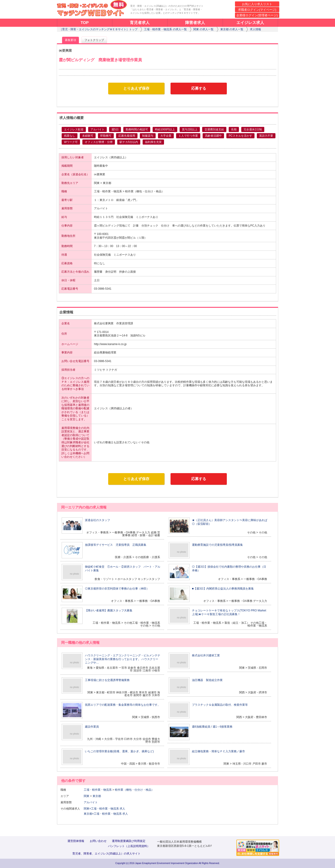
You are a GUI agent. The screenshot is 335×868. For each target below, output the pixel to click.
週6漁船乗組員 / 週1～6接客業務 (212, 727)
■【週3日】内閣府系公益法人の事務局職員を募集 (223, 589)
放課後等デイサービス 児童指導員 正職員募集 (116, 545)
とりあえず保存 (136, 88)
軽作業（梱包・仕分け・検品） (134, 790)
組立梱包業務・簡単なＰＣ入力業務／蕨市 (218, 751)
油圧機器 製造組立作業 (207, 680)
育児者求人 (140, 23)
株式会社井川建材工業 (206, 655)
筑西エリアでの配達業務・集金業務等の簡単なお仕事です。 (123, 705)
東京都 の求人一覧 (232, 29)
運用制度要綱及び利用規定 (129, 841)
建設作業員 (92, 727)
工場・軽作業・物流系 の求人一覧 (165, 29)
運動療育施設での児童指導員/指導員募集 (217, 545)
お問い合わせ (98, 841)
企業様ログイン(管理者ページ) (257, 15)
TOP (85, 23)
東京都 (97, 796)
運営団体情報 (76, 841)
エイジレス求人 (250, 23)
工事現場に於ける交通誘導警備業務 (107, 680)
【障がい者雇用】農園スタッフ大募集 (109, 610)
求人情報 (255, 29)
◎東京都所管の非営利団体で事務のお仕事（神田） (117, 589)
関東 (87, 796)
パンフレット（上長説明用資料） (129, 846)
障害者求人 (195, 23)
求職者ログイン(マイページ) (257, 10)
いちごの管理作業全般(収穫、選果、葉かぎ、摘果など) (119, 751)
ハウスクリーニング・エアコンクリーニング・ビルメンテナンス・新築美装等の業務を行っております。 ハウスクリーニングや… (123, 659)
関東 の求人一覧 (203, 29)
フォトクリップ (94, 40)
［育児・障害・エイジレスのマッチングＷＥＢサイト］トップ (98, 29)
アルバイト (92, 802)
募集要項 (70, 40)
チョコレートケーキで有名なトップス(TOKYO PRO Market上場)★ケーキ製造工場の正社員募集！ (229, 612)
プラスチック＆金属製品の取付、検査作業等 (220, 705)
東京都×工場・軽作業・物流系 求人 (106, 814)
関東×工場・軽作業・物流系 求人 (104, 809)
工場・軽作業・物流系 (98, 790)
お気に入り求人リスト (257, 4)
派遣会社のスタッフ (97, 520)
